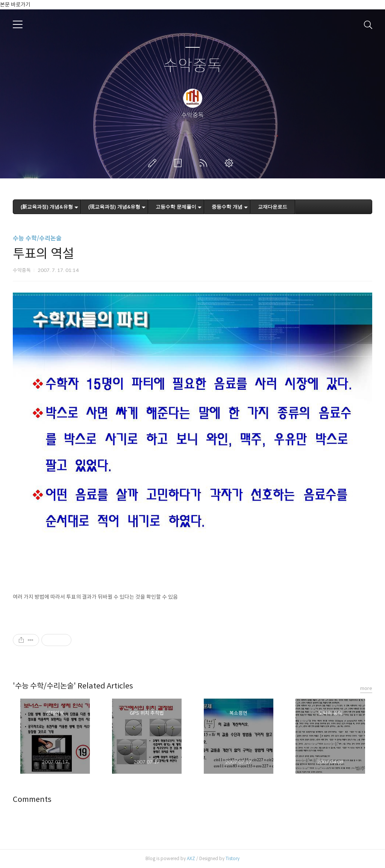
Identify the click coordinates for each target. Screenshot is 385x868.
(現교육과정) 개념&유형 (114, 207)
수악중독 (192, 66)
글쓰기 (154, 163)
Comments (32, 799)
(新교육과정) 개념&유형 (47, 207)
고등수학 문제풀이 (176, 207)
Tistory (233, 858)
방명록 (179, 163)
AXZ (191, 858)
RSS (205, 163)
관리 (230, 163)
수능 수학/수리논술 (37, 238)
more (366, 688)
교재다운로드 (273, 207)
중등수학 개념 (227, 207)
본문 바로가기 (15, 5)
